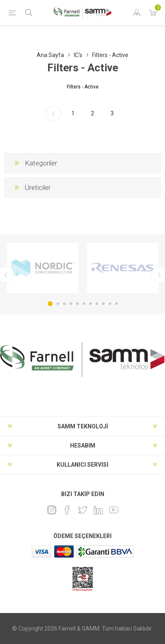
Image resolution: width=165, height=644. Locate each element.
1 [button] (50, 304)
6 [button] (84, 304)
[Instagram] (52, 510)
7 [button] (90, 304)
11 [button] (117, 304)
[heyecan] (83, 510)
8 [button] (97, 304)
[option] (43, 268)
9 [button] (103, 304)
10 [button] (110, 304)
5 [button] (77, 304)
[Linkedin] (98, 510)
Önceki (53, 114)
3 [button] (64, 304)
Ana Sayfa (50, 55)
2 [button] (58, 304)
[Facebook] (67, 510)
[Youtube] (114, 510)
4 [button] (71, 304)
